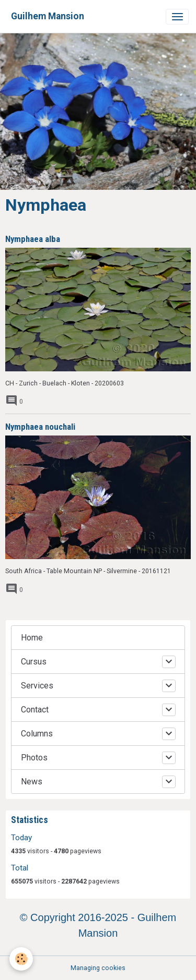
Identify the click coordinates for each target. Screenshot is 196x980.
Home (32, 638)
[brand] (48, 16)
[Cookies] (21, 959)
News (32, 782)
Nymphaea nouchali (40, 427)
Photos (34, 758)
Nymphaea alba (33, 239)
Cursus (34, 662)
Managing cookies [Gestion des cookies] (98, 968)
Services (37, 686)
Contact (35, 710)
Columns (37, 734)
